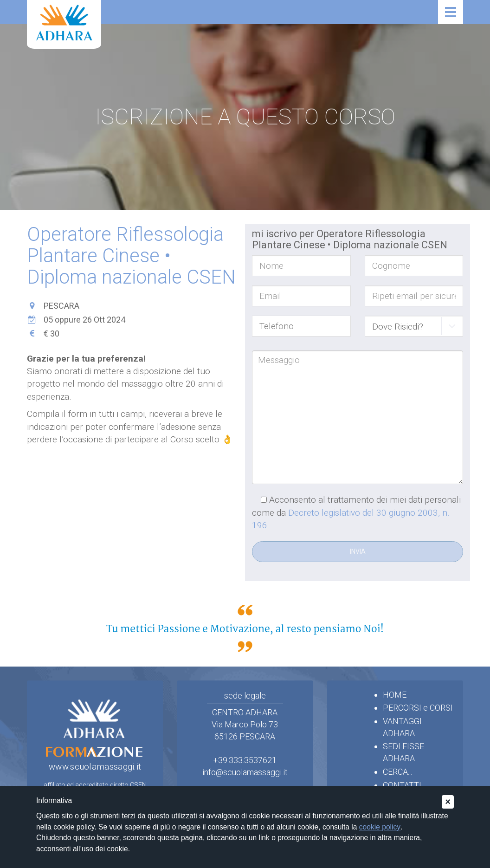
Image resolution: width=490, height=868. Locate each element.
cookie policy (380, 827)
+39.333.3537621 (245, 760)
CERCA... (397, 772)
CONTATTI (402, 785)
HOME (395, 695)
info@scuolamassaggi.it (245, 772)
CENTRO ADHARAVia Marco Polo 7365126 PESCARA (245, 724)
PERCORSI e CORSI (418, 708)
